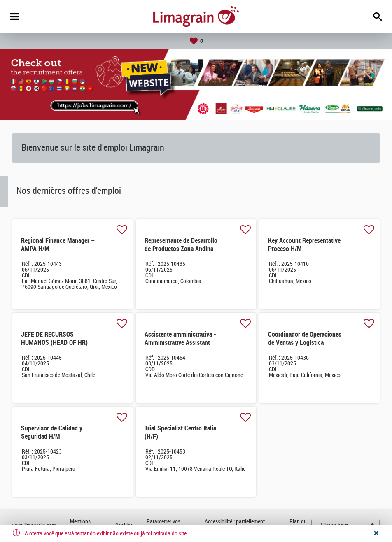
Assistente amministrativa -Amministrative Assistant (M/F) (180, 343)
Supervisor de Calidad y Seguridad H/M (52, 432)
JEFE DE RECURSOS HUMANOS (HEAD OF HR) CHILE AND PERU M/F (54, 343)
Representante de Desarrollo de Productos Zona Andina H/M (181, 249)
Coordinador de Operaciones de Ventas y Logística (305, 338)
